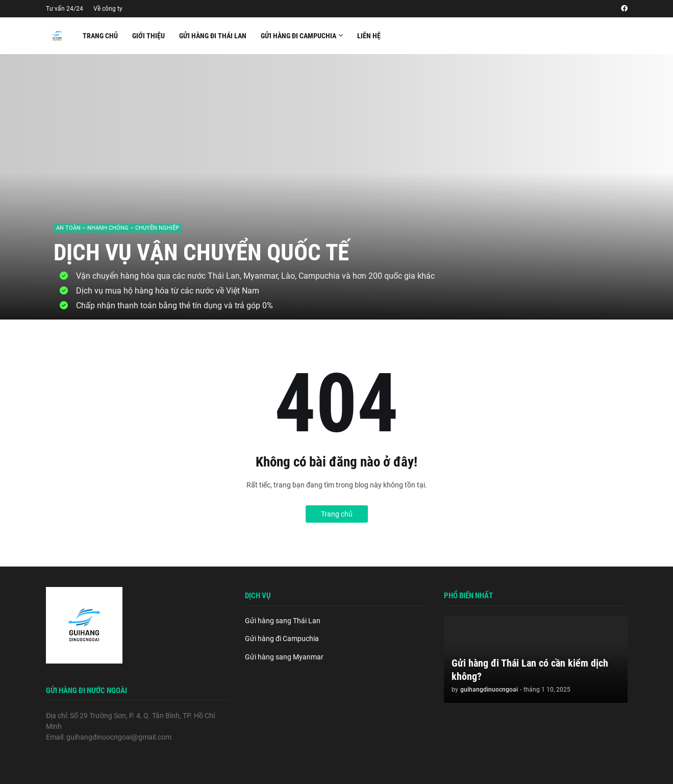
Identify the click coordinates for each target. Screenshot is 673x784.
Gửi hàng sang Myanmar (284, 657)
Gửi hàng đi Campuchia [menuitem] (298, 36)
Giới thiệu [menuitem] (148, 36)
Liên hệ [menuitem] (369, 36)
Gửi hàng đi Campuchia (282, 639)
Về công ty (108, 9)
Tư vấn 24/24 (65, 9)
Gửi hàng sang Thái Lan (283, 621)
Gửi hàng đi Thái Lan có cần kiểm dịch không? (530, 670)
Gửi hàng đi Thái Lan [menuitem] (213, 36)
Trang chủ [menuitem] (100, 36)
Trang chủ (337, 514)
